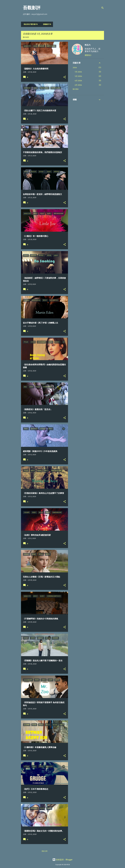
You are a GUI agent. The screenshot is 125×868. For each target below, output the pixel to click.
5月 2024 (78, 76)
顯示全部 (26, 37)
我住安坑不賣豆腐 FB (30, 24)
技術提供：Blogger (62, 860)
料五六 (88, 45)
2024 (75, 68)
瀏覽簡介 (88, 55)
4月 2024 (78, 81)
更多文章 (45, 851)
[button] (65, 77)
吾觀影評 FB (46, 24)
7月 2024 (78, 72)
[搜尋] (103, 8)
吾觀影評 (32, 8)
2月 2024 (78, 85)
